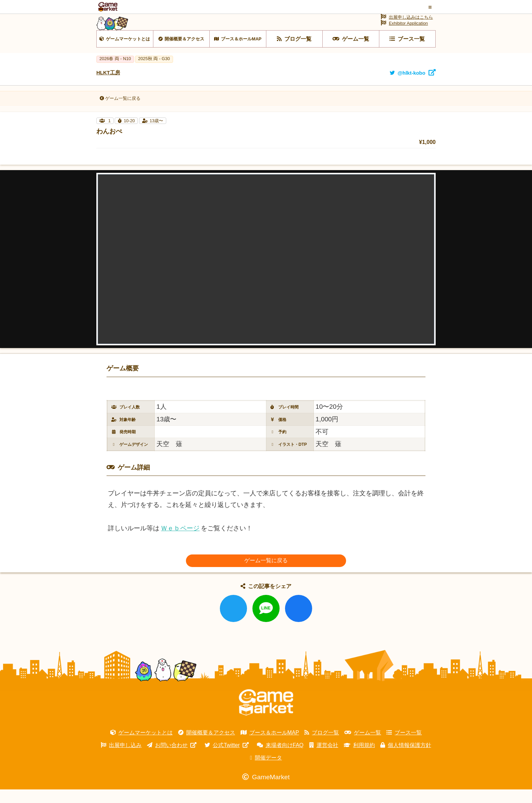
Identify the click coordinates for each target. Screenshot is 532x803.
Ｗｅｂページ (180, 542)
